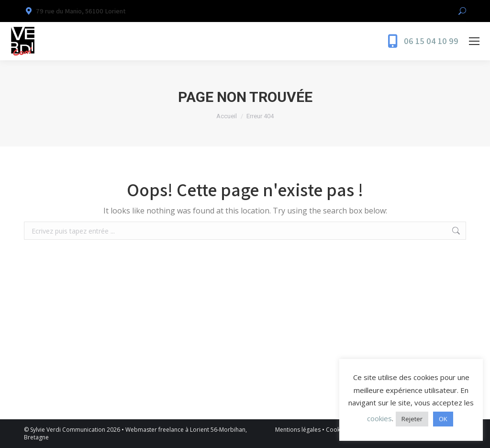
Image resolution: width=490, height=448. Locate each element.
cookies (379, 418)
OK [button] (443, 419)
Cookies (337, 430)
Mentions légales (298, 430)
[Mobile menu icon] (474, 41)
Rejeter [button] (412, 419)
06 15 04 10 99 (431, 41)
